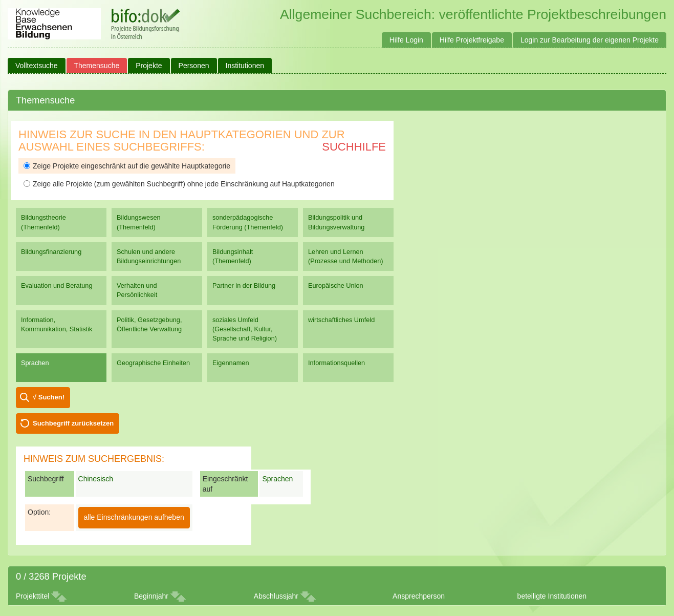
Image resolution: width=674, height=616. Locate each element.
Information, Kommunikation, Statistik (57, 324)
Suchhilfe (354, 147)
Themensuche (97, 66)
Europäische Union (336, 285)
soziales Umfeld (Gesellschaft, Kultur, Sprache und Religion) (245, 329)
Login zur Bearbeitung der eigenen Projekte (590, 40)
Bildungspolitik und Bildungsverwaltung (336, 222)
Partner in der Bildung (244, 285)
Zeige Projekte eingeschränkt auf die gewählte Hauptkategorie (127, 166)
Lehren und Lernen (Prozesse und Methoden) (346, 256)
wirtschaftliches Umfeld (341, 320)
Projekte (149, 66)
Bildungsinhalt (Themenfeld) (233, 256)
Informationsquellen (336, 363)
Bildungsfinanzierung (51, 252)
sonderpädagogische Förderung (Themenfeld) (248, 222)
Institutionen (245, 66)
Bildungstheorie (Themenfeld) (44, 222)
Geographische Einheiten (153, 363)
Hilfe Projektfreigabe (472, 40)
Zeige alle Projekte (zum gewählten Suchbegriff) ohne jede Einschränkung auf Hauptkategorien (179, 184)
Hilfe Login (406, 40)
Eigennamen (231, 363)
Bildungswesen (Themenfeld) (139, 222)
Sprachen (35, 363)
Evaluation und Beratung (57, 285)
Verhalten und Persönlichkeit (137, 290)
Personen (194, 66)
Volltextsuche (37, 66)
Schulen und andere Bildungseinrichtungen (149, 256)
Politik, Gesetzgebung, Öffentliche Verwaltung (149, 324)
